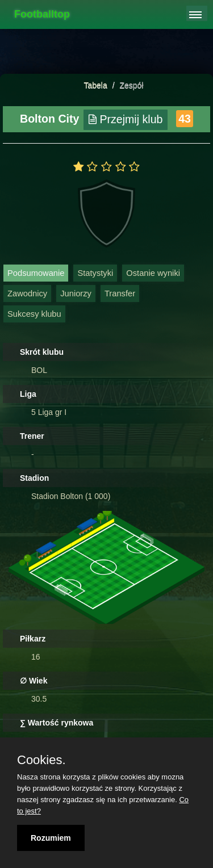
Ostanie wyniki (153, 273)
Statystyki (95, 273)
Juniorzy (76, 293)
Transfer (120, 293)
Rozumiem (51, 838)
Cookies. (41, 760)
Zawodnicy (27, 293)
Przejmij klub (126, 119)
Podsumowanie (36, 273)
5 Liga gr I (49, 412)
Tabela (96, 85)
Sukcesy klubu (34, 314)
